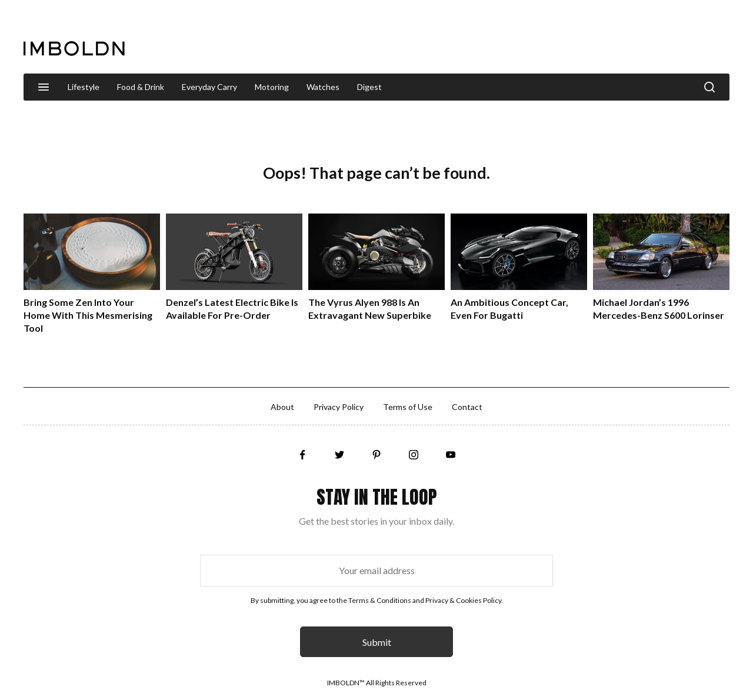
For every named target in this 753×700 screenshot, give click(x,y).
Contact (467, 407)
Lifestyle (84, 87)
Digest (369, 87)
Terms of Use (408, 407)
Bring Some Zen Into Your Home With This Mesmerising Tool (88, 315)
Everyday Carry (209, 87)
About (282, 407)
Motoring (272, 87)
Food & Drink (141, 87)
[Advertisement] (515, 38)
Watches (323, 87)
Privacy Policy (339, 407)
